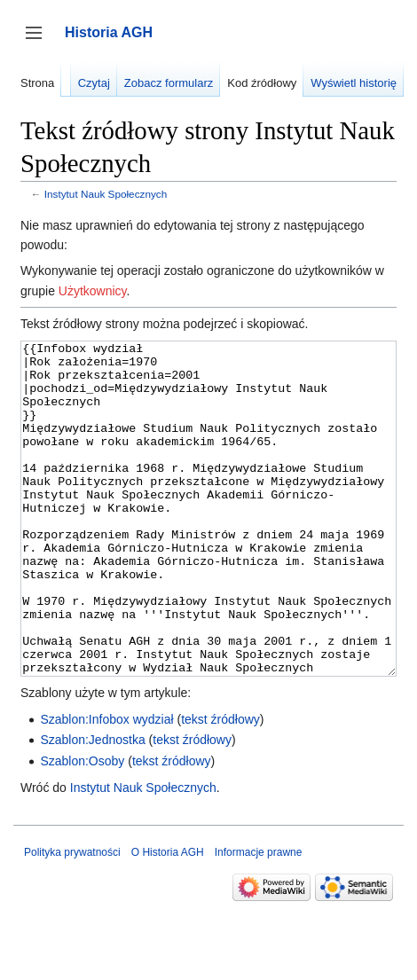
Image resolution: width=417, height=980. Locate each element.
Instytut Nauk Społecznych (106, 194)
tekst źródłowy (220, 786)
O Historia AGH (168, 919)
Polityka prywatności (72, 919)
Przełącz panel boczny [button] (39, 41)
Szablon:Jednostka (92, 806)
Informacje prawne (259, 919)
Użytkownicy (93, 291)
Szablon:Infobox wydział (106, 786)
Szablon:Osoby (82, 827)
